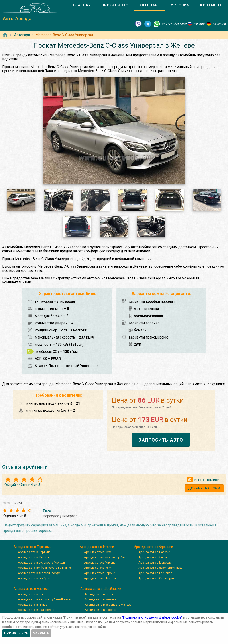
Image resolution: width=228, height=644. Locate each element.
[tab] (82, 5)
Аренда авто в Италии (97, 547)
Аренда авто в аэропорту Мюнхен (41, 562)
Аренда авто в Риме (98, 552)
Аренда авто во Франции (154, 547)
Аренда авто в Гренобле (155, 573)
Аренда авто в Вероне (100, 573)
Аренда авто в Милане (100, 562)
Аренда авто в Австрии (32, 589)
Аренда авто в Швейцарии (101, 589)
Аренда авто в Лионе (153, 557)
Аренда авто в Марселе (155, 562)
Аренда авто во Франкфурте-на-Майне (44, 568)
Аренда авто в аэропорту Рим (105, 557)
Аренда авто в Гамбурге (35, 578)
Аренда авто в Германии (33, 547)
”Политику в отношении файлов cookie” (152, 617)
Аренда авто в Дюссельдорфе (39, 573)
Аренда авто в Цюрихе (101, 610)
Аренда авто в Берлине (34, 552)
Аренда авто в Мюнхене (35, 557)
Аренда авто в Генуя (98, 568)
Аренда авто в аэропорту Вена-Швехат (45, 599)
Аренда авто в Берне (99, 594)
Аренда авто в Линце (33, 605)
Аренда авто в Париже (154, 552)
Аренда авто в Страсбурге (157, 578)
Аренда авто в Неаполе (100, 578)
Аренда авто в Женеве (101, 599)
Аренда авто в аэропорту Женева (108, 605)
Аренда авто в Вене (32, 594)
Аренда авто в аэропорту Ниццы (161, 568)
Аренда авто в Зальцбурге (36, 610)
